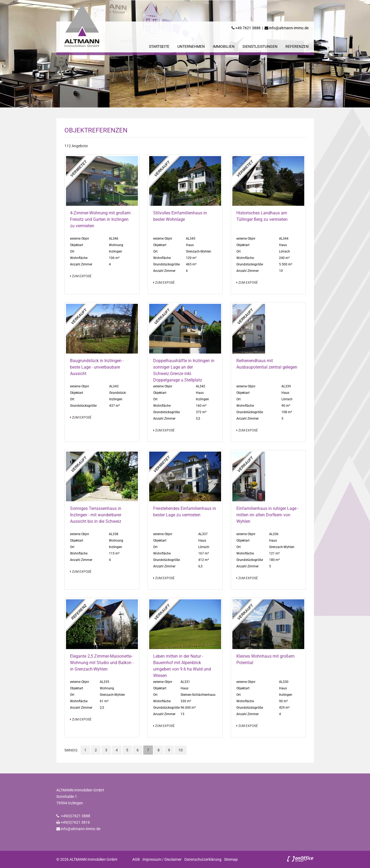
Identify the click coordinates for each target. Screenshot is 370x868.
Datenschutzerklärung (203, 859)
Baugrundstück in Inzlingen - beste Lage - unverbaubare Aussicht (97, 367)
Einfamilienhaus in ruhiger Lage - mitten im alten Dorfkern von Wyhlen (268, 515)
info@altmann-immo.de (289, 28)
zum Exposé (81, 276)
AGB (136, 859)
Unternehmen (191, 46)
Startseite (159, 46)
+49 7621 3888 (248, 28)
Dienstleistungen (260, 46)
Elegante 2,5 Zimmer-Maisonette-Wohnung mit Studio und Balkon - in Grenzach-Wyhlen (102, 663)
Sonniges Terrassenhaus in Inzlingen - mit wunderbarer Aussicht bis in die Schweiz (96, 515)
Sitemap (231, 859)
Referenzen (297, 46)
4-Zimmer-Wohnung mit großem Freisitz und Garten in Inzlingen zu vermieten (100, 219)
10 (181, 750)
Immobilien (224, 46)
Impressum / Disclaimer (162, 859)
